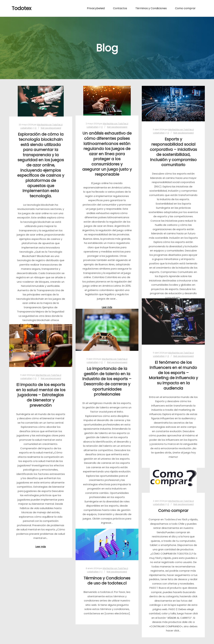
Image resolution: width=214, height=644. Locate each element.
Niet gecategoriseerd (51, 128)
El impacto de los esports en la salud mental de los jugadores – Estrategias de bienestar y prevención (41, 395)
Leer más (107, 307)
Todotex (21, 8)
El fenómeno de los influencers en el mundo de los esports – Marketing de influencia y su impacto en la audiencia (173, 375)
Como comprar (173, 510)
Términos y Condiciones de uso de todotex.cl (107, 581)
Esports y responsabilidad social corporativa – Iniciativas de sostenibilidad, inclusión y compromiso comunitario (173, 152)
